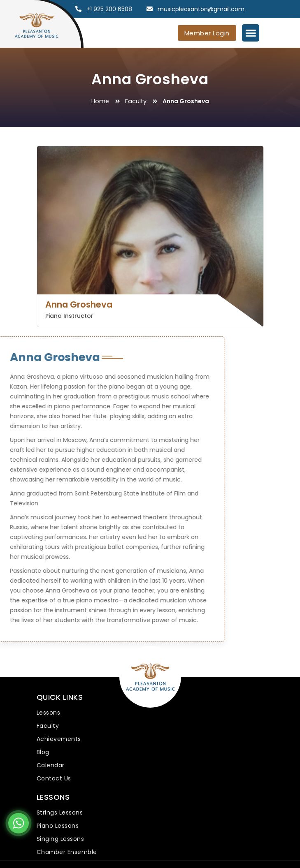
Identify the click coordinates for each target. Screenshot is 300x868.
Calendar (51, 765)
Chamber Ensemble (67, 852)
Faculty (136, 101)
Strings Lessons (60, 812)
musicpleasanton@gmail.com (201, 9)
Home (100, 101)
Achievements (59, 739)
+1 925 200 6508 (109, 9)
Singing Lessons (60, 839)
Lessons (49, 713)
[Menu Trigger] (251, 33)
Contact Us (54, 778)
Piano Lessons (58, 826)
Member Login (207, 33)
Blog (43, 752)
